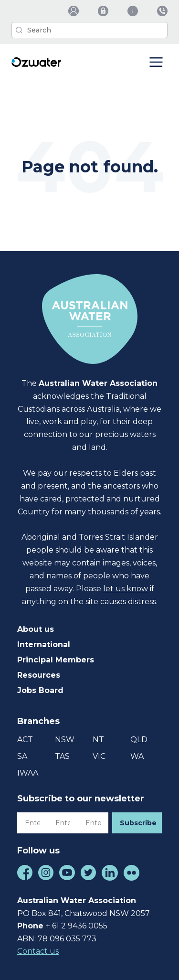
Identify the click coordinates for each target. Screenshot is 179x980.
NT (98, 740)
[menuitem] (74, 11)
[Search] (89, 30)
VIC (99, 756)
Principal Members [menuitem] (56, 660)
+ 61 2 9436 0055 (77, 926)
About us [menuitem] (36, 629)
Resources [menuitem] (39, 675)
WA (137, 756)
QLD (139, 740)
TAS (62, 756)
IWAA (28, 773)
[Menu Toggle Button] (156, 63)
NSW (65, 740)
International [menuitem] (44, 644)
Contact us (38, 951)
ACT (25, 740)
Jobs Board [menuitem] (40, 690)
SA (22, 756)
